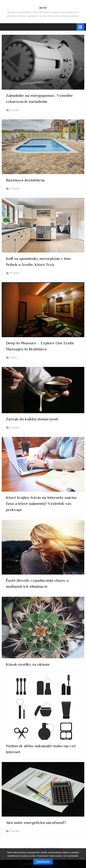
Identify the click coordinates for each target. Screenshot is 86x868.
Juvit (43, 8)
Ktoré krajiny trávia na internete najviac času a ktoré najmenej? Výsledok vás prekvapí (42, 503)
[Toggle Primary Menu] (80, 27)
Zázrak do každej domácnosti (32, 419)
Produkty (15, 110)
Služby (13, 358)
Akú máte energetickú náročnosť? (36, 823)
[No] (82, 858)
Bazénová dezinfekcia (25, 180)
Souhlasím (43, 862)
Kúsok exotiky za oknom (28, 664)
